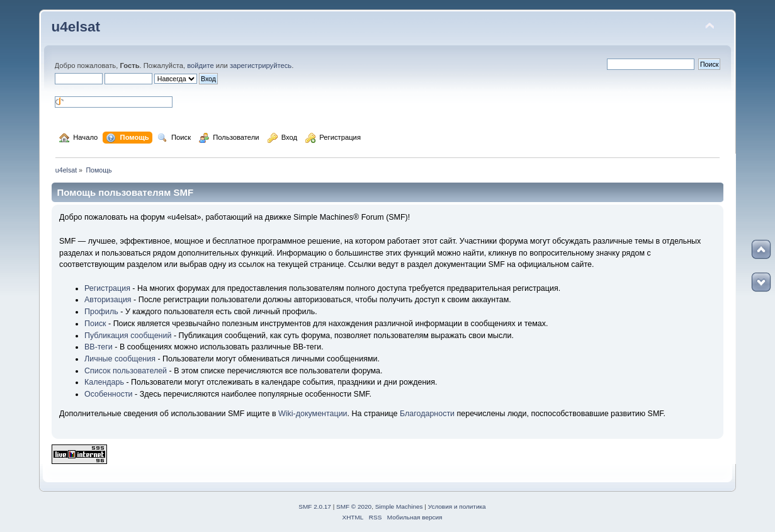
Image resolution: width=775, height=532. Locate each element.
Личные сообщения (120, 359)
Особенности (109, 394)
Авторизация (108, 300)
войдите (200, 65)
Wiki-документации (313, 414)
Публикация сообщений (128, 336)
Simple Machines (399, 507)
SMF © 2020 (354, 507)
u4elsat (76, 27)
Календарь (104, 382)
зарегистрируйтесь (261, 65)
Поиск (95, 324)
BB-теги (99, 347)
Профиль (101, 312)
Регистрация (107, 288)
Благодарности (427, 414)
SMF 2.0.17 (315, 507)
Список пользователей (126, 371)
